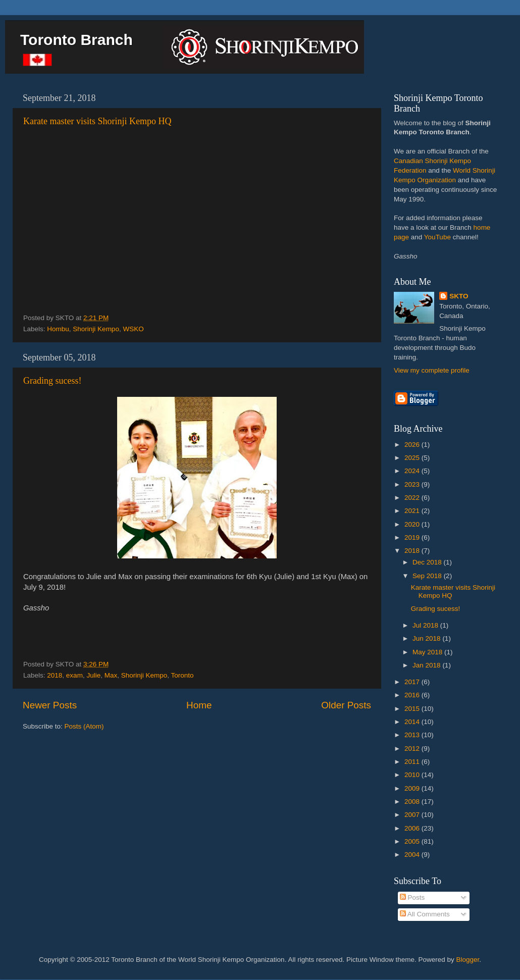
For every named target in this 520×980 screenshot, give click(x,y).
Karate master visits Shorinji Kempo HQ (97, 121)
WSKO (133, 329)
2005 (413, 841)
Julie (93, 675)
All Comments (425, 914)
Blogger (468, 960)
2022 (413, 498)
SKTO (459, 296)
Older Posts (346, 705)
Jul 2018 (426, 625)
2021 (413, 511)
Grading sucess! (52, 381)
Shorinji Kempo (96, 329)
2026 (413, 445)
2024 (413, 471)
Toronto (183, 675)
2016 (413, 695)
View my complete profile (432, 370)
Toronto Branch (76, 40)
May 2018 (428, 652)
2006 (413, 828)
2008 (413, 802)
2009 (413, 788)
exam (74, 675)
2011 (413, 762)
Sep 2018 (428, 576)
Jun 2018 (427, 638)
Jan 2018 (427, 665)
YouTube (437, 237)
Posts (412, 897)
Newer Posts (50, 705)
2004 (413, 855)
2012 (413, 749)
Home (199, 705)
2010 (413, 775)
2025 (413, 458)
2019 (413, 537)
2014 (413, 722)
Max (111, 675)
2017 (413, 682)
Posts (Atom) (84, 726)
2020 (413, 524)
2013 (413, 735)
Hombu (58, 329)
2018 (55, 675)
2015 (413, 709)
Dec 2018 (428, 562)
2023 (413, 484)
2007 (413, 815)
